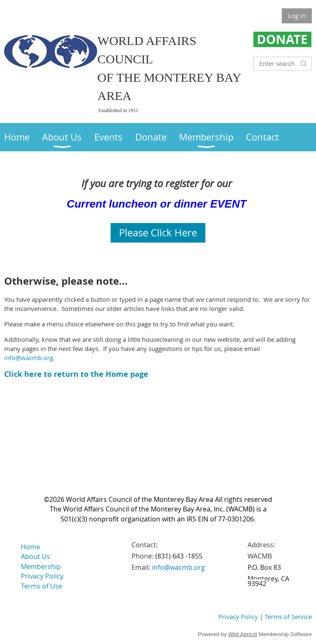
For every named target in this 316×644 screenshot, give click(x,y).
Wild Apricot (243, 634)
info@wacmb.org (29, 358)
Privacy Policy (238, 616)
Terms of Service (288, 616)
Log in (297, 15)
